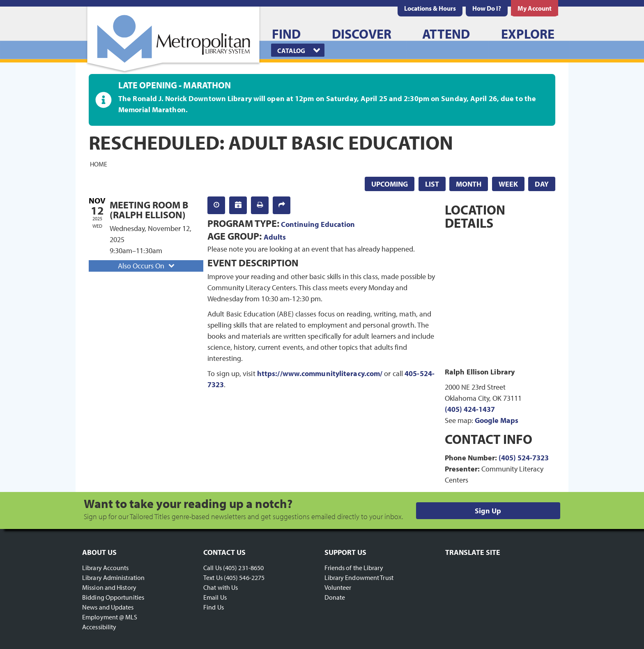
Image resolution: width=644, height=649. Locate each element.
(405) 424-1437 (470, 409)
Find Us (214, 607)
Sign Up (488, 511)
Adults (275, 237)
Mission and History (109, 587)
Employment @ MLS (110, 617)
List (432, 184)
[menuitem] (430, 8)
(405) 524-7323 (524, 458)
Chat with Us (221, 587)
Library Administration (113, 577)
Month (469, 184)
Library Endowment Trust (359, 577)
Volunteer (338, 587)
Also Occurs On (147, 266)
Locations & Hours (430, 8)
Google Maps (497, 420)
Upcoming (390, 184)
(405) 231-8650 (243, 568)
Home (99, 164)
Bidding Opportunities (113, 597)
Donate (335, 597)
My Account (535, 8)
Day (542, 184)
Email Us (215, 597)
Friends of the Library (354, 568)
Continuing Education (318, 224)
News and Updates (108, 607)
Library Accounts (106, 568)
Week (508, 184)
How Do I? (487, 8)
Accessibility (99, 627)
